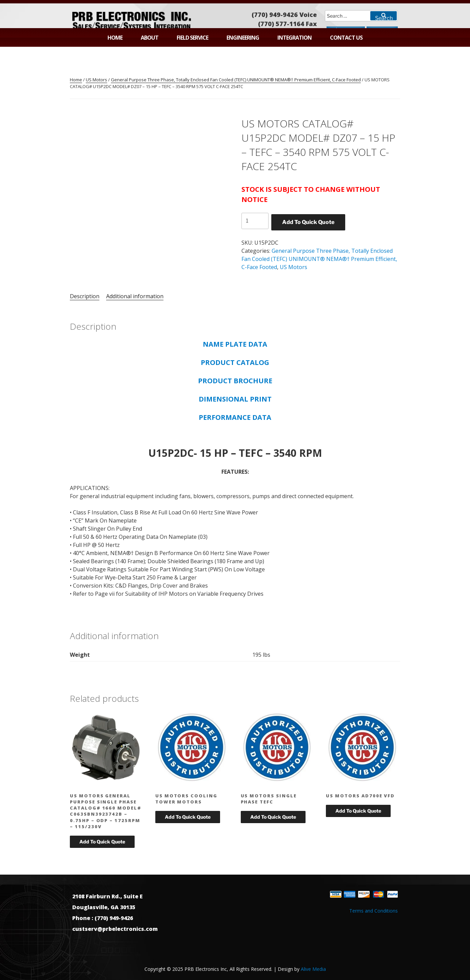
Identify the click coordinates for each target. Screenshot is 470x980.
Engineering (243, 38)
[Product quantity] (255, 221)
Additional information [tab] (135, 296)
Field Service (192, 38)
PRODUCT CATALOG (235, 362)
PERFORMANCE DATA (235, 417)
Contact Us (346, 38)
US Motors (96, 80)
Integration (295, 38)
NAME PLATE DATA (235, 344)
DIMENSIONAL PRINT (235, 399)
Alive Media (313, 969)
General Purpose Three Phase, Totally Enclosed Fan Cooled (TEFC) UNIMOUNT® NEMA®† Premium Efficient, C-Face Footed (236, 80)
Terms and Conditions (374, 911)
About (150, 38)
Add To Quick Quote (308, 222)
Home (115, 38)
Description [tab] (85, 296)
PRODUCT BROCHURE (235, 381)
